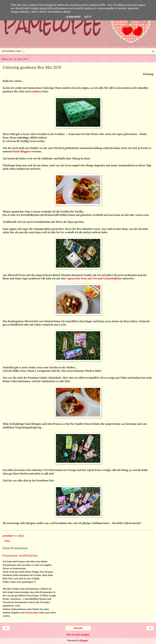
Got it (88, 17)
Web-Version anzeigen (78, 635)
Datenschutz (32, 612)
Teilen (7, 541)
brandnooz (35, 91)
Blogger (84, 640)
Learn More (73, 17)
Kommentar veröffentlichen (20, 555)
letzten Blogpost (21, 151)
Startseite (78, 628)
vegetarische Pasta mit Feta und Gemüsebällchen (94, 278)
